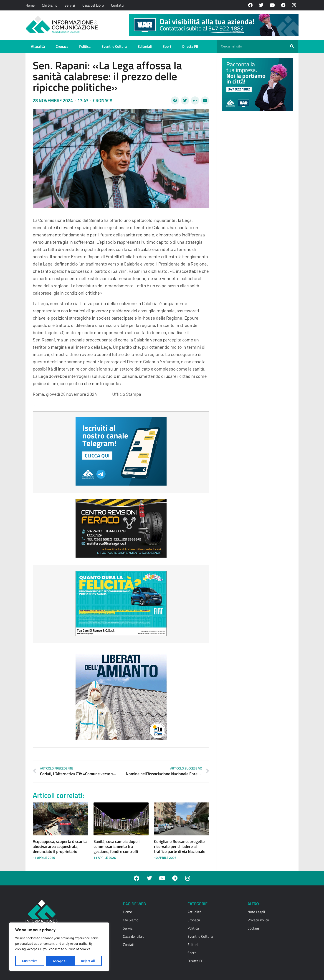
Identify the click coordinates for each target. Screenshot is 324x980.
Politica (85, 46)
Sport (167, 46)
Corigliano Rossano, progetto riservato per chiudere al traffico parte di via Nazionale (180, 846)
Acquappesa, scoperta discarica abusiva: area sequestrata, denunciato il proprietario (60, 846)
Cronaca (62, 46)
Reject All (60, 961)
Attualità (38, 46)
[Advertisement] (256, 185)
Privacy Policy (258, 920)
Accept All (89, 961)
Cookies (253, 928)
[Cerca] (292, 46)
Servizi (70, 5)
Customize (30, 961)
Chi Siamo (50, 5)
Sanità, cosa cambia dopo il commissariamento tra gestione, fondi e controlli (117, 846)
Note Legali (256, 912)
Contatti (117, 5)
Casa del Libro (93, 5)
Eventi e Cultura (114, 46)
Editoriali (145, 46)
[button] (175, 100)
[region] (59, 947)
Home (30, 5)
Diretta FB (190, 46)
